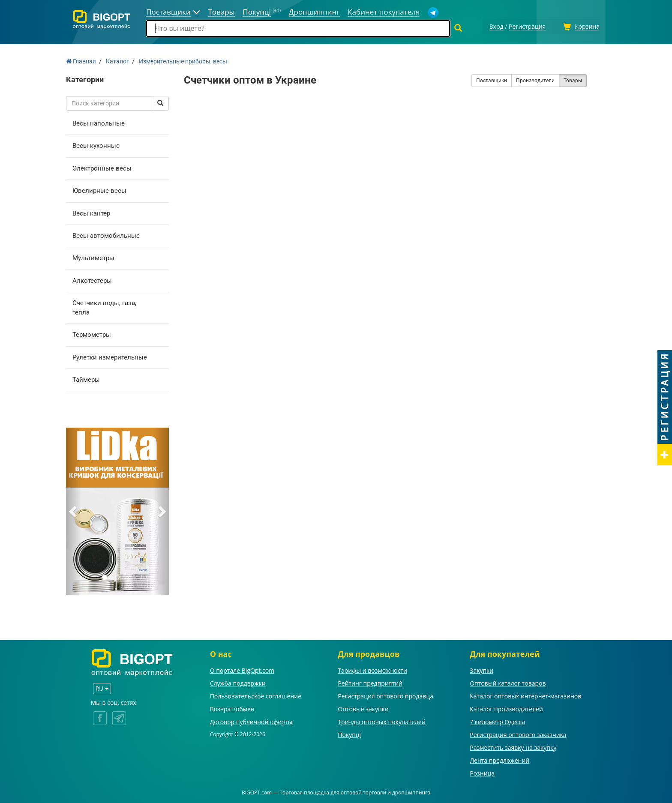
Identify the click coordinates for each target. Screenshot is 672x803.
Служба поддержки (238, 682)
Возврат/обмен (232, 708)
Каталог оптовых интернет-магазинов (525, 695)
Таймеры (86, 378)
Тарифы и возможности (372, 669)
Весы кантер (91, 212)
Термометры (92, 333)
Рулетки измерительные (110, 356)
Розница (482, 772)
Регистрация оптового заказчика (518, 733)
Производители (535, 79)
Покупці (349, 733)
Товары (573, 79)
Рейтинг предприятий (370, 682)
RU (102, 687)
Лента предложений (499, 759)
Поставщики (492, 79)
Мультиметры (93, 257)
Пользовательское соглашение (256, 695)
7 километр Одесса (497, 721)
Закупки (481, 669)
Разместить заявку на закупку (513, 746)
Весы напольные (99, 122)
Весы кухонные (96, 144)
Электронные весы (102, 167)
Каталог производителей (506, 708)
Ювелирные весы (99, 189)
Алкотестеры (92, 279)
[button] (74, 510)
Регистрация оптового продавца (385, 695)
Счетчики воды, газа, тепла (104, 306)
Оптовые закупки (363, 708)
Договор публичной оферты (251, 721)
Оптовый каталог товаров (508, 682)
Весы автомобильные (106, 234)
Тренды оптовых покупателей (381, 721)
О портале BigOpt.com (242, 669)
